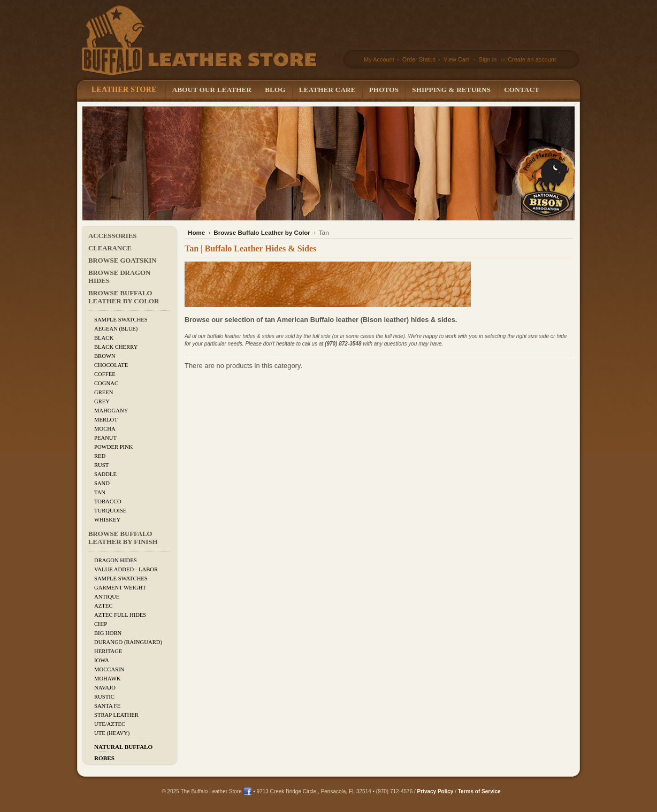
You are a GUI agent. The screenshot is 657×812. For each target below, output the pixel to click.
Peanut (105, 438)
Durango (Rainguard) (128, 642)
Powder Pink (114, 447)
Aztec (103, 606)
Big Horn (108, 633)
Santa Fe (107, 706)
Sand (102, 483)
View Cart (457, 59)
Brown (105, 356)
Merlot (106, 420)
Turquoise (110, 511)
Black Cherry (116, 347)
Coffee (105, 374)
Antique (107, 597)
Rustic (104, 697)
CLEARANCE (110, 248)
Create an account (532, 59)
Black (104, 338)
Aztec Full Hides (120, 615)
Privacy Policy (436, 791)
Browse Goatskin (122, 261)
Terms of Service (479, 791)
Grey (102, 401)
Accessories (112, 236)
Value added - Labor (126, 569)
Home (196, 232)
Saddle (105, 474)
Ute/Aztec (110, 724)
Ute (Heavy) (112, 733)
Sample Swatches (121, 320)
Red (100, 456)
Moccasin (109, 669)
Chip (101, 624)
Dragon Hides (116, 560)
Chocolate (111, 365)
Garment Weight (120, 588)
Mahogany (111, 411)
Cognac (106, 383)
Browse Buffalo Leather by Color (124, 297)
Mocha (105, 429)
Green (104, 392)
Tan (100, 492)
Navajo (105, 688)
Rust (101, 465)
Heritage (108, 651)
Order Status (418, 59)
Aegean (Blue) (116, 329)
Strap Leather (116, 715)
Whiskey (107, 520)
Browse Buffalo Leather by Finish (123, 538)
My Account (379, 59)
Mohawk (107, 679)
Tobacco (108, 501)
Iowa (102, 660)
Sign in (488, 59)
